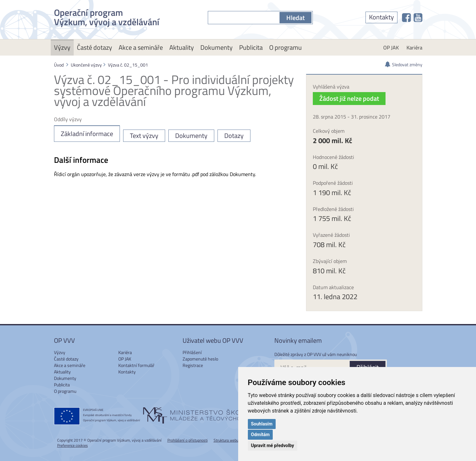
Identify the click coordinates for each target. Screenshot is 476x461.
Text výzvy (144, 136)
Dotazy (234, 136)
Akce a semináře (141, 47)
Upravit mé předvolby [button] (273, 445)
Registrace (193, 365)
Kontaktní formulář (136, 365)
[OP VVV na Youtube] (418, 17)
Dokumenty (217, 47)
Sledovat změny (407, 64)
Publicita (251, 47)
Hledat (296, 18)
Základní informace (87, 134)
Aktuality (182, 47)
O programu (286, 47)
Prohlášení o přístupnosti (188, 440)
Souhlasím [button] (262, 424)
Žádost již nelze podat (349, 98)
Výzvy (62, 47)
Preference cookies (73, 445)
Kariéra (414, 47)
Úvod (59, 65)
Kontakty (381, 17)
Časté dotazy (95, 47)
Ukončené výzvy (86, 65)
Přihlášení (192, 352)
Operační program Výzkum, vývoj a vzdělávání (107, 16)
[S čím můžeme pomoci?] (244, 18)
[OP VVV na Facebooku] (406, 17)
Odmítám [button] (260, 435)
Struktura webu (226, 440)
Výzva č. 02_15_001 (128, 65)
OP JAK (391, 47)
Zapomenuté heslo (200, 359)
